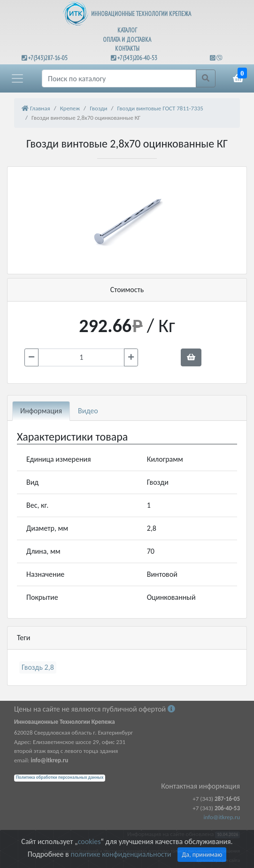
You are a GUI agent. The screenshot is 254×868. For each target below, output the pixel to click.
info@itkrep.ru (222, 817)
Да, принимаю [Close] (202, 855)
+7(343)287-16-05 (48, 58)
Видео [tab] (88, 411)
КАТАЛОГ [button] (127, 30)
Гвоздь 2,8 (38, 667)
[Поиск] (119, 78)
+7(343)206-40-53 (137, 58)
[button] (17, 78)
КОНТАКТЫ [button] (127, 49)
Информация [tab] (41, 411)
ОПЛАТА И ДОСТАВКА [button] (127, 40)
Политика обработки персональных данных (60, 777)
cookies (89, 841)
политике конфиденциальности (121, 854)
